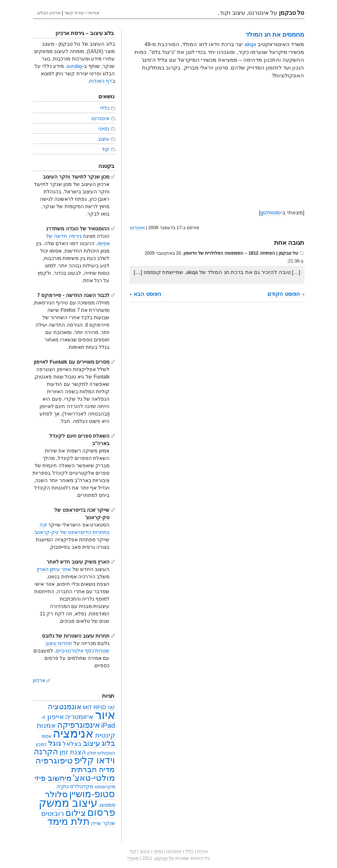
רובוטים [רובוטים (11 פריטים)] (53, 813)
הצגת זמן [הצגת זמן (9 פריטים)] (73, 752)
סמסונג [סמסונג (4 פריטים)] (107, 805)
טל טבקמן (164, 858)
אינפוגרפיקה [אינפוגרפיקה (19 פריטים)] (79, 725)
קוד (106, 149)
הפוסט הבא (145, 294)
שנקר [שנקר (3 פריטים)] (109, 823)
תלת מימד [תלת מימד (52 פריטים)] (69, 821)
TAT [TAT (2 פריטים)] (111, 708)
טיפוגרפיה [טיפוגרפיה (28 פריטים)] (54, 761)
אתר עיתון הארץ (54, 569)
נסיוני (104, 129)
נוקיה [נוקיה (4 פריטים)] (63, 786)
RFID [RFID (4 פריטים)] (100, 707)
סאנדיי (133, 858)
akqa (250, 44)
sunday (75, 66)
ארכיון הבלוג (49, 13)
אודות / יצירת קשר (81, 13)
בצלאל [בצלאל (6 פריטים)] (72, 744)
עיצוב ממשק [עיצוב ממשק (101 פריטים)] (68, 803)
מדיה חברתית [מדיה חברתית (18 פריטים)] (93, 769)
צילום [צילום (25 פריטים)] (76, 813)
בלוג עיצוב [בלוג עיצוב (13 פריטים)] (99, 743)
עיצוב (104, 139)
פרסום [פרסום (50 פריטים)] (101, 812)
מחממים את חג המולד (275, 34)
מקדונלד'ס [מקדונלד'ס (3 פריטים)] (81, 787)
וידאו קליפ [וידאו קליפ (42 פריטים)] (94, 760)
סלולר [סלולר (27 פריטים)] (56, 794)
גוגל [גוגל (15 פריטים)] (55, 743)
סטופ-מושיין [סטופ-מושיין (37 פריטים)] (92, 794)
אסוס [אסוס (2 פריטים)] (46, 736)
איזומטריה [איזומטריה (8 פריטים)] (79, 717)
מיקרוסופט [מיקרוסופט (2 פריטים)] (105, 787)
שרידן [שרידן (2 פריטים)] (96, 823)
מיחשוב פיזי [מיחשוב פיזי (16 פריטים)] (53, 778)
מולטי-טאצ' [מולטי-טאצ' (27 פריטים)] (94, 778)
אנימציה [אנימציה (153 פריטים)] (73, 733)
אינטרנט (137, 227)
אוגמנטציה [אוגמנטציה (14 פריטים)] (65, 707)
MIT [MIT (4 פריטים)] (87, 707)
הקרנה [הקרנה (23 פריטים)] (46, 751)
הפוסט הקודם (286, 294)
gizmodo (271, 212)
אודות (202, 851)
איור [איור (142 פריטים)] (105, 715)
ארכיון (39, 680)
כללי (105, 108)
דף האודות (101, 81)
